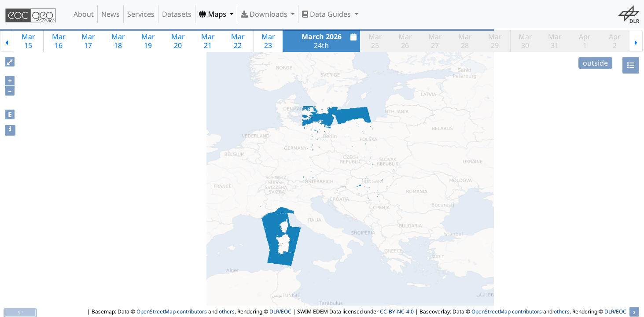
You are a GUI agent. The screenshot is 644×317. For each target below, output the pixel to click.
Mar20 (178, 41)
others (227, 311)
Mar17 (88, 41)
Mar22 (238, 41)
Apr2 (615, 41)
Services (141, 14)
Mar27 (435, 41)
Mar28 (465, 41)
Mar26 (405, 41)
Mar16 (59, 41)
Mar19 (148, 41)
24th (330, 41)
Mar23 (268, 41)
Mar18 (118, 41)
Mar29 (495, 41)
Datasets (177, 14)
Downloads (265, 14)
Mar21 (208, 41)
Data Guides (327, 14)
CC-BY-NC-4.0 (397, 311)
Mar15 (28, 41)
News (110, 14)
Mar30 (525, 41)
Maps (213, 14)
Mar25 (375, 41)
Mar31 (555, 41)
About (84, 14)
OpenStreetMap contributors (172, 311)
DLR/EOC (280, 311)
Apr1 (585, 41)
